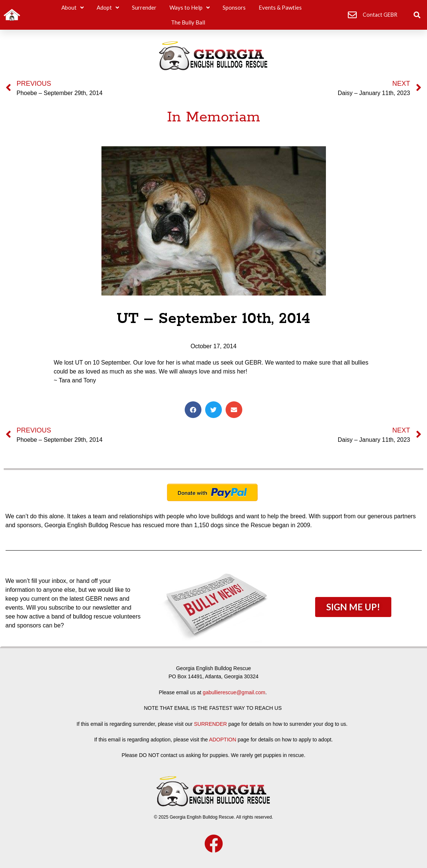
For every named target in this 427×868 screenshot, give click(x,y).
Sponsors (234, 7)
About (72, 8)
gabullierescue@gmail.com (234, 692)
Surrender (144, 7)
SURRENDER (211, 724)
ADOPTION (222, 740)
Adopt (108, 8)
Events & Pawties (280, 7)
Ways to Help (190, 8)
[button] (417, 15)
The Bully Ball (188, 22)
